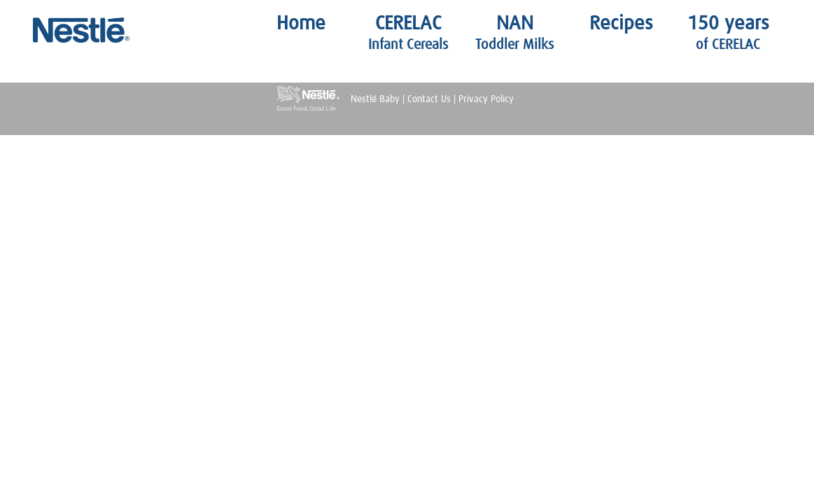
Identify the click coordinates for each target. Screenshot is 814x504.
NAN (514, 33)
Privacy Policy (486, 99)
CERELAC (408, 33)
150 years (728, 33)
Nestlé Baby (89, 30)
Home (301, 24)
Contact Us (429, 99)
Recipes (621, 24)
